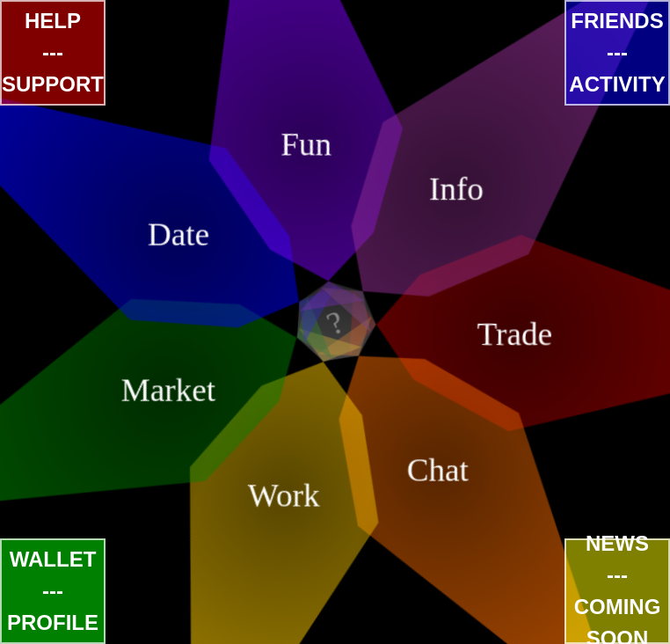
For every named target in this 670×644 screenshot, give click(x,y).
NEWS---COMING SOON (618, 591)
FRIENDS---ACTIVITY (617, 52)
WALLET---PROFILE (53, 591)
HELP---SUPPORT (53, 52)
